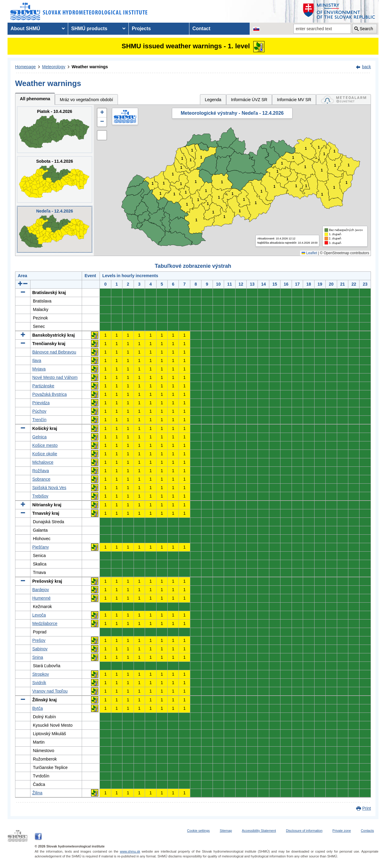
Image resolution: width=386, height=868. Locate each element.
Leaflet (309, 253)
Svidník (39, 683)
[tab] (343, 99)
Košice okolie (45, 454)
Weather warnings (90, 67)
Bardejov (41, 590)
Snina (38, 657)
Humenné (41, 598)
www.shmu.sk (130, 851)
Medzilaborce (45, 623)
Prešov (39, 640)
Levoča (39, 615)
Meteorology (54, 67)
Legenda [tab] (213, 100)
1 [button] (161, 194)
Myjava (39, 369)
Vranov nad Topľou (50, 691)
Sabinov (40, 649)
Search (366, 29)
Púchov (39, 411)
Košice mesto (45, 445)
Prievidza (41, 403)
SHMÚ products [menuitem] (89, 29)
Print (367, 808)
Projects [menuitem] (141, 29)
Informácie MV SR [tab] (294, 100)
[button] (102, 113)
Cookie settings (198, 831)
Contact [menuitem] (201, 29)
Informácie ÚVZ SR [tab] (249, 100)
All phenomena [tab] (35, 99)
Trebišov (40, 496)
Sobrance (41, 479)
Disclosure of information (304, 831)
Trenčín (39, 420)
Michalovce (43, 462)
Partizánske (43, 386)
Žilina (37, 793)
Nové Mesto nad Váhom (55, 377)
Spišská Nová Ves (49, 488)
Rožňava (41, 471)
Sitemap (226, 831)
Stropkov (41, 674)
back (366, 67)
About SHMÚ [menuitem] (25, 29)
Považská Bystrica (49, 394)
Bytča (38, 708)
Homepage (25, 67)
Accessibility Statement (259, 831)
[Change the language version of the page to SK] (256, 29)
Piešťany (41, 547)
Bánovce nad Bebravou (54, 352)
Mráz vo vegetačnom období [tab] (86, 100)
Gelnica (39, 437)
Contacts (367, 831)
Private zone (342, 831)
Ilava (37, 360)
